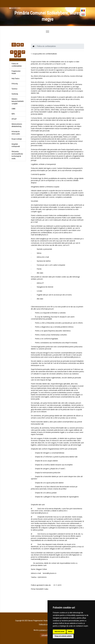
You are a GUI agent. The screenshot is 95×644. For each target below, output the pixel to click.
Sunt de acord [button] (59, 632)
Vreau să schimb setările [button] (63, 636)
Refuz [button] (70, 632)
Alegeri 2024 (15, 8)
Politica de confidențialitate (17, 65)
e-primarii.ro (43, 630)
